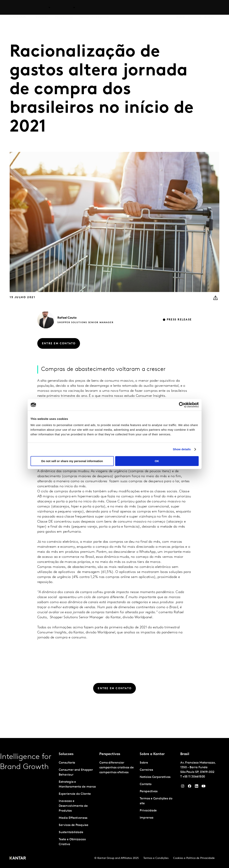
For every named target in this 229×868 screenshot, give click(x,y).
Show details (182, 449)
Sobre (181, 8)
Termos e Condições (156, 858)
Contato (146, 784)
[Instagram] (183, 787)
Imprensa (146, 818)
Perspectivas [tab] (64, 8)
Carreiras (194, 8)
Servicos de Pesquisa (73, 825)
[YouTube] (197, 787)
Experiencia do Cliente (75, 794)
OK (157, 461)
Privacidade (148, 811)
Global (209, 8)
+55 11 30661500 (194, 777)
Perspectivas (149, 791)
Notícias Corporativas (155, 777)
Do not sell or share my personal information (72, 461)
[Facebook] (190, 787)
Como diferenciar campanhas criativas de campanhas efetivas (117, 768)
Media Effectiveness (73, 818)
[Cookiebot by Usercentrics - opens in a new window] (182, 405)
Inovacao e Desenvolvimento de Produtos (73, 806)
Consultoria (67, 763)
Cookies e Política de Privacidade (194, 858)
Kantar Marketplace (94, 8)
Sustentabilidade (71, 832)
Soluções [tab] (42, 8)
